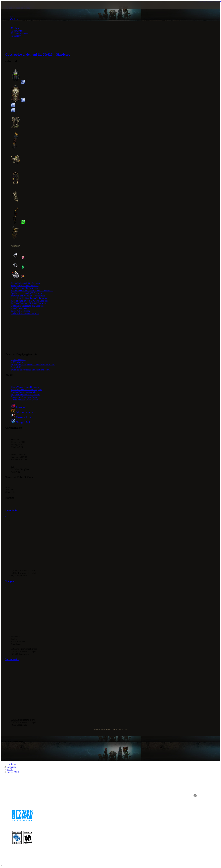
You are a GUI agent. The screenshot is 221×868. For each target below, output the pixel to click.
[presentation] (14, 8)
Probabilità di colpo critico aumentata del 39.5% (33, 365)
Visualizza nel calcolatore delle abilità (209, 2)
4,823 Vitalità (17, 362)
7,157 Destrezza (18, 360)
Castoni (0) (16, 367)
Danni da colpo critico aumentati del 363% (30, 370)
